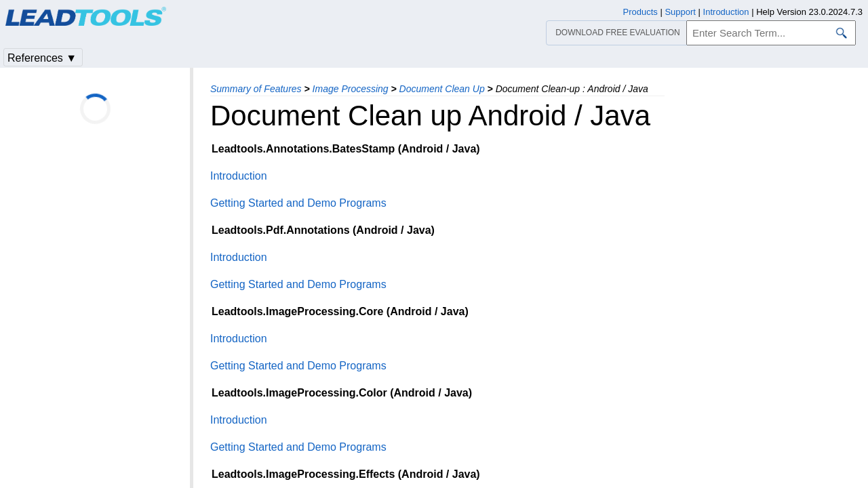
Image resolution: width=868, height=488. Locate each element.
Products (640, 12)
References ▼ (42, 58)
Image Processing (351, 89)
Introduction (239, 176)
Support (680, 12)
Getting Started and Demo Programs (298, 203)
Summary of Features (256, 89)
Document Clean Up (442, 89)
